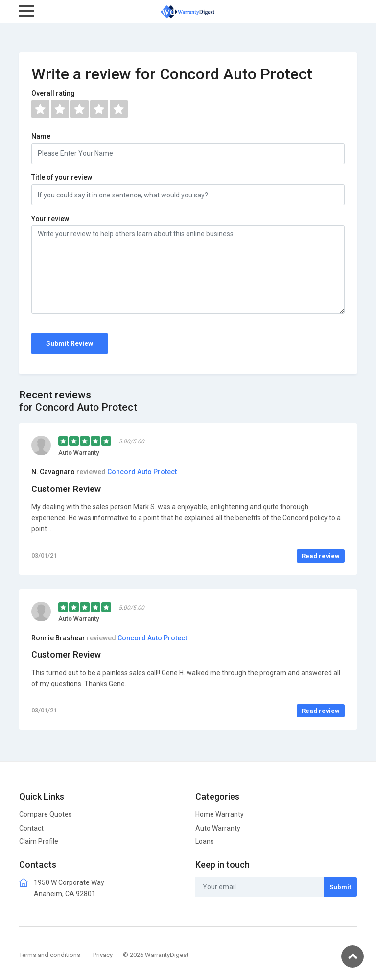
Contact (31, 828)
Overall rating (53, 93)
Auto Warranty (218, 828)
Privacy (103, 955)
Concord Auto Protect (142, 472)
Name (41, 136)
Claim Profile (39, 841)
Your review (50, 219)
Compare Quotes (46, 814)
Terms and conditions (50, 955)
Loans (205, 841)
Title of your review (62, 177)
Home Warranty (220, 814)
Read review (321, 556)
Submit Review (70, 343)
